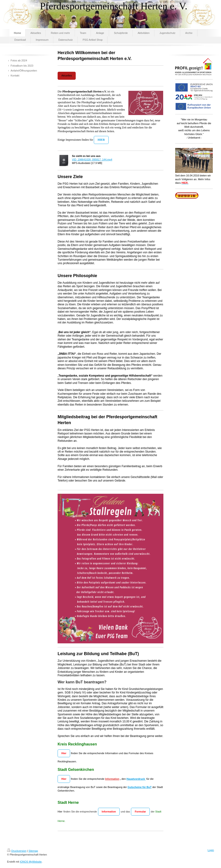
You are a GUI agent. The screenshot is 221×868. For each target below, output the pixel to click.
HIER (101, 140)
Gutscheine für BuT (140, 787)
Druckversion (17, 851)
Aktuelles (67, 76)
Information (112, 779)
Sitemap (33, 851)
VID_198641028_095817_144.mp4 (92, 159)
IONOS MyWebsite (31, 862)
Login (211, 850)
